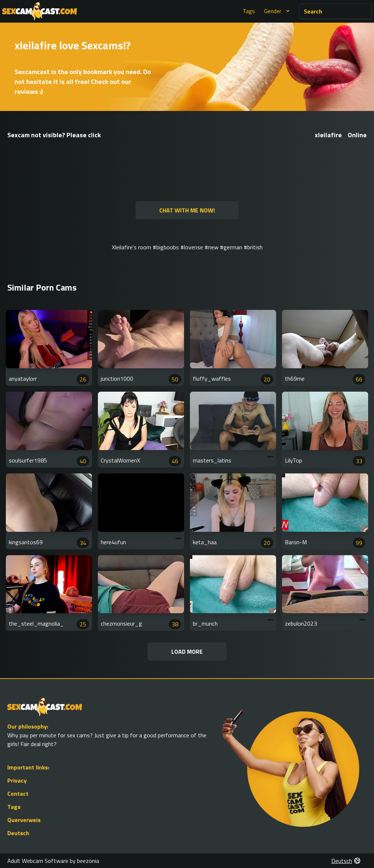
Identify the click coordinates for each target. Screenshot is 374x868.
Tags (249, 11)
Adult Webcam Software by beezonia (53, 861)
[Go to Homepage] (40, 11)
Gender (278, 11)
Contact (18, 794)
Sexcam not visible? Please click (54, 135)
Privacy (17, 780)
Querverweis (24, 820)
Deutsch (18, 833)
